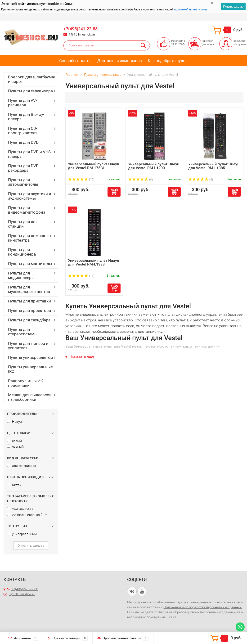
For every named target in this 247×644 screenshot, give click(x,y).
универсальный (22, 534)
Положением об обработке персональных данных (203, 607)
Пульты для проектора (29, 311)
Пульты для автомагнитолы (23, 182)
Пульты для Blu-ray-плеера (26, 117)
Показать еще (80, 356)
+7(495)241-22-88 (81, 29)
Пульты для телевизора (30, 91)
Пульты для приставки (29, 301)
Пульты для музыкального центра (29, 289)
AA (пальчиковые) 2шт (27, 515)
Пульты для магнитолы (30, 264)
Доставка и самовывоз (120, 61)
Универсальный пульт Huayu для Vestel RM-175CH (94, 166)
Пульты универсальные (30, 357)
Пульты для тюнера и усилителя (28, 346)
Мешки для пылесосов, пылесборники (30, 397)
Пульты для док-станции (23, 224)
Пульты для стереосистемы (23, 332)
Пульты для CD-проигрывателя (23, 131)
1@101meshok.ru (82, 34)
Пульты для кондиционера (22, 252)
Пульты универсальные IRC (30, 369)
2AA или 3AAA (20, 509)
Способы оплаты (75, 61)
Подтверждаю (233, 7)
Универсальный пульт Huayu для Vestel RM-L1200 (154, 166)
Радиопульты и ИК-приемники (26, 383)
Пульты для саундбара (29, 320)
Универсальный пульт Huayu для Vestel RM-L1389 (94, 262)
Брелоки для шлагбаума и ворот (31, 79)
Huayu (14, 422)
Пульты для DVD (23, 142)
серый (14, 441)
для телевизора (22, 466)
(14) (81, 276)
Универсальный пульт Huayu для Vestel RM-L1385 (214, 166)
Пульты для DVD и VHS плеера (29, 154)
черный (15, 446)
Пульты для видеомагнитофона (27, 210)
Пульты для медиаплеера (21, 275)
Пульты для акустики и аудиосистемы (30, 196)
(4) (140, 180)
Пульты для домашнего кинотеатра (30, 238)
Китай (14, 485)
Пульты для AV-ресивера (22, 103)
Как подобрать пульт (167, 61)
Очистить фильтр (31, 545)
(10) (81, 180)
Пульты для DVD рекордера (23, 168)
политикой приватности (190, 9)
